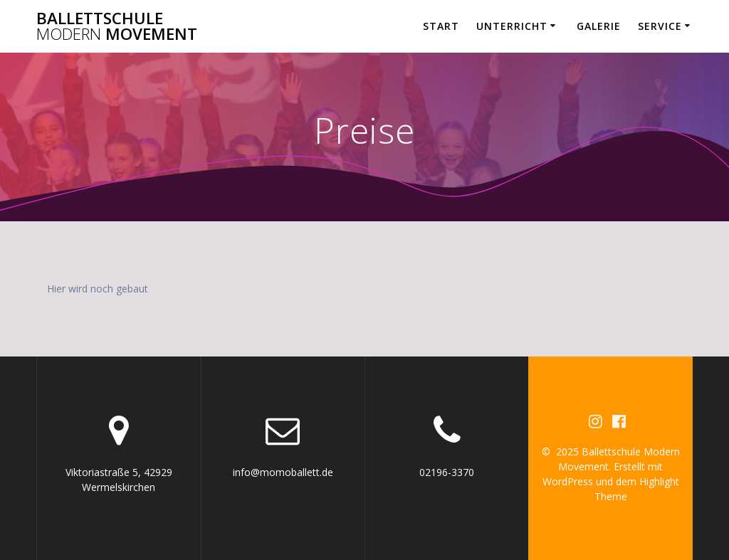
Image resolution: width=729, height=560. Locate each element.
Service (660, 26)
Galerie (599, 26)
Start (441, 26)
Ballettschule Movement (117, 27)
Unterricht (512, 26)
